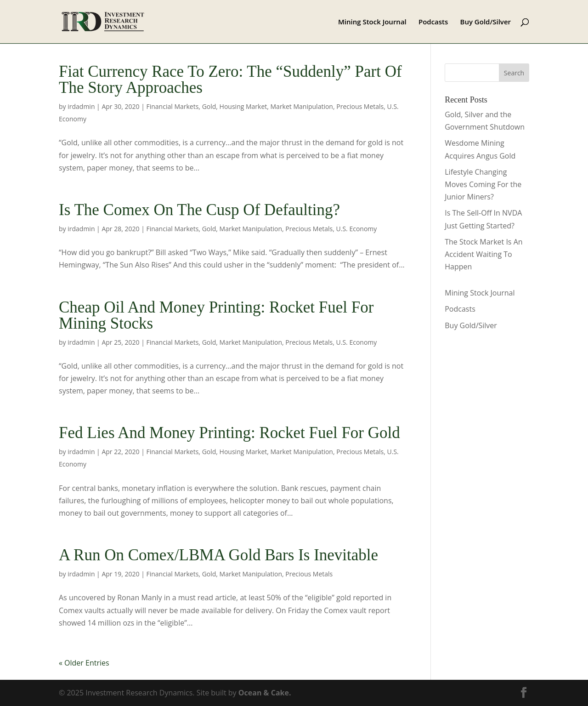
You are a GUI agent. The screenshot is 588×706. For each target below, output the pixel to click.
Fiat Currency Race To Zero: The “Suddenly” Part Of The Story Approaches (230, 80)
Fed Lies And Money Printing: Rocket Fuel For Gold (229, 433)
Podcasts (433, 22)
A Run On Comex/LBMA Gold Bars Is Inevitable (218, 555)
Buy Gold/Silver (486, 22)
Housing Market (243, 106)
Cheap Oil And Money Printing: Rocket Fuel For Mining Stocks (216, 315)
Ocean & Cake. (265, 693)
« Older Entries (84, 663)
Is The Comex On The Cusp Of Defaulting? (199, 210)
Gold (209, 106)
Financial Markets (172, 106)
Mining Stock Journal (372, 22)
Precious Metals (360, 106)
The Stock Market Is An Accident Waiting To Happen (483, 254)
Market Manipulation (302, 106)
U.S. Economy (357, 229)
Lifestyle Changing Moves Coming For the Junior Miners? (483, 184)
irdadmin (81, 106)
